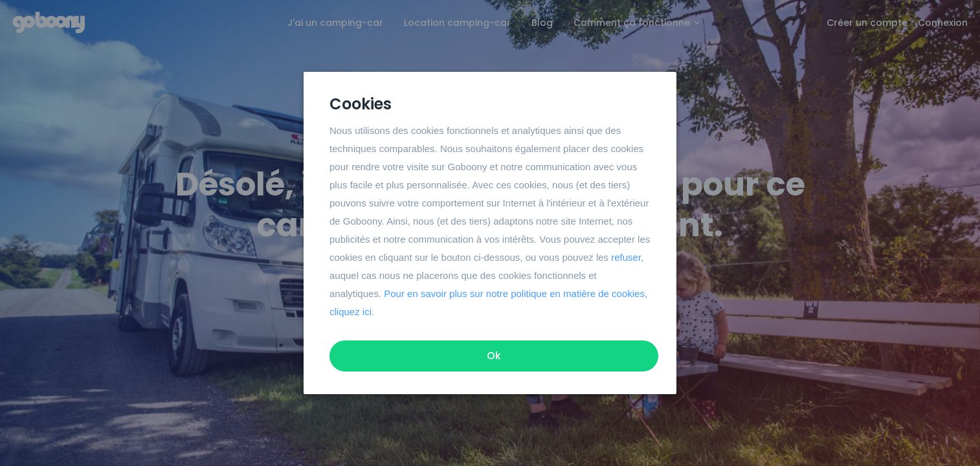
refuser (626, 257)
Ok (494, 356)
